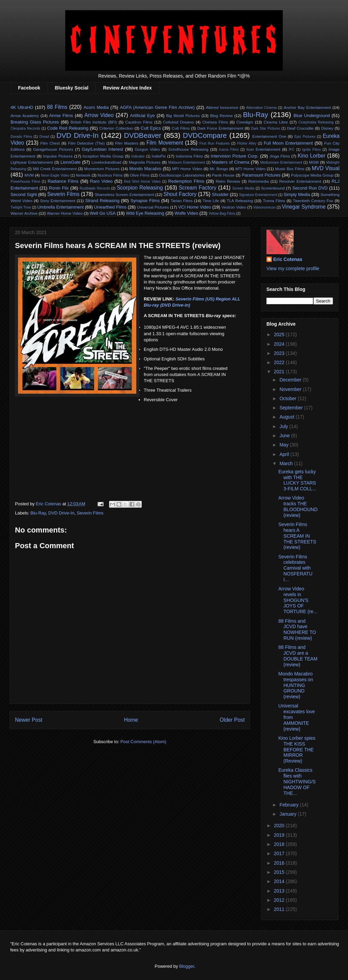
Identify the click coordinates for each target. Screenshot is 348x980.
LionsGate (71, 162)
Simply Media (297, 194)
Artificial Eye (142, 116)
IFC (292, 150)
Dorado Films (21, 137)
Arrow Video (99, 115)
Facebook (29, 88)
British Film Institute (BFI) (94, 122)
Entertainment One (269, 136)
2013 (280, 891)
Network (83, 175)
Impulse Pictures (58, 156)
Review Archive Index (127, 88)
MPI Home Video (187, 169)
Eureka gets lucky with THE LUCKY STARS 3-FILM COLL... (297, 480)
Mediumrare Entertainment (281, 162)
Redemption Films (186, 181)
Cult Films (181, 128)
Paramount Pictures (261, 175)
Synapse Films (145, 201)
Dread (44, 137)
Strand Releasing (102, 201)
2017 (280, 853)
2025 (280, 334)
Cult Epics (151, 128)
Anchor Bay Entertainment (307, 107)
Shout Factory (180, 194)
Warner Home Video (65, 213)
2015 (280, 872)
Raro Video (101, 181)
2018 (280, 844)
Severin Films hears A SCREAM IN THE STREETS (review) (297, 536)
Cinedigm (245, 122)
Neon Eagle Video (55, 175)
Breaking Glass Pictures (35, 122)
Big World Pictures (183, 116)
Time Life (211, 201)
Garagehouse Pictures (53, 149)
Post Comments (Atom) (143, 742)
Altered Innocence (222, 107)
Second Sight (24, 194)
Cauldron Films (139, 122)
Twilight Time (21, 207)
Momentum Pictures (102, 169)
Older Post (232, 720)
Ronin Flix (59, 188)
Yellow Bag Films (222, 214)
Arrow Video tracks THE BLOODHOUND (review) (298, 506)
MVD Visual (326, 168)
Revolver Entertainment (300, 181)
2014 (280, 881)
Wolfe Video (187, 213)
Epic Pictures (305, 137)
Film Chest (50, 143)
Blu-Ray (256, 115)
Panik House (223, 175)
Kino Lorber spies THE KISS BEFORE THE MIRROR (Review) (297, 749)
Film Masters (126, 143)
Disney (327, 128)
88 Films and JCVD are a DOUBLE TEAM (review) (298, 656)
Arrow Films (61, 116)
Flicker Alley (247, 143)
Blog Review (221, 116)
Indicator (138, 156)
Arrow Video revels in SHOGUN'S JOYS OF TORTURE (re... (298, 600)
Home (131, 720)
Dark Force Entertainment (220, 128)
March (287, 463)
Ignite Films (311, 150)
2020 (280, 826)
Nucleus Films (110, 175)
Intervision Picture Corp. (235, 156)
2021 (280, 372)
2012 (280, 900)
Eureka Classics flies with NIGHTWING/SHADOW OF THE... (297, 781)
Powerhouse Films (25, 182)
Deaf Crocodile (300, 128)
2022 (280, 362)
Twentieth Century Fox (313, 201)
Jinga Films (280, 156)
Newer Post (29, 720)
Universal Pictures (153, 207)
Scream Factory (198, 188)
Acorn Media (96, 107)
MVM (29, 175)
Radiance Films (63, 181)
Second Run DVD (310, 188)
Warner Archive (24, 213)
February (290, 805)
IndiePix (159, 156)
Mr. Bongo (219, 169)
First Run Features (215, 143)
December (291, 380)
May (284, 445)
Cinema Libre (276, 122)
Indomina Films (189, 156)
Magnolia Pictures (145, 162)
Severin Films (63, 194)
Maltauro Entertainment (187, 162)
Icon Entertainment (263, 149)
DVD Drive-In (77, 135)
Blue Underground (312, 116)
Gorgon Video (147, 149)
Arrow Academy (25, 116)
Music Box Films (290, 169)
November (291, 389)
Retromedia (259, 181)
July (284, 426)
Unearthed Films (110, 207)
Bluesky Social (72, 88)
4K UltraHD (22, 107)
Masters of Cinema (230, 162)
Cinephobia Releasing (316, 122)
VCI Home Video (195, 207)
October (289, 398)
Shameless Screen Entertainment (124, 194)
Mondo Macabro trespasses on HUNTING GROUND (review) (296, 685)
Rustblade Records (95, 188)
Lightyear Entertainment (32, 162)
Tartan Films (182, 201)
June (285, 436)
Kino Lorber (312, 156)
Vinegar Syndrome (304, 207)
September (292, 408)
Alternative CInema (261, 108)
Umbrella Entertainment (61, 207)
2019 (280, 835)
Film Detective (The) (86, 143)
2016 (280, 863)
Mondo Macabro (145, 169)
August (287, 417)
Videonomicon (264, 207)
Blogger (187, 966)
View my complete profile (293, 268)
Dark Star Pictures (265, 128)
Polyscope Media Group (312, 175)
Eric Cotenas (288, 259)
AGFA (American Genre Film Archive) (157, 107)
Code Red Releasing (68, 128)
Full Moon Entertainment (288, 143)
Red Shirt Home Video (142, 182)
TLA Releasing (240, 201)
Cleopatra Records (25, 128)
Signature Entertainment (258, 195)
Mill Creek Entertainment (55, 169)
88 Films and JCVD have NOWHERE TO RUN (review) (297, 630)
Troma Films (274, 201)
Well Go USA (103, 213)
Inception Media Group (103, 156)
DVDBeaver (143, 135)
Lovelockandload (106, 162)
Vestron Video (234, 207)
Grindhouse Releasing (188, 149)
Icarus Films (229, 150)
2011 (280, 909)
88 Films (57, 107)
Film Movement (165, 143)
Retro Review (228, 181)
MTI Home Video (250, 169)
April (285, 454)
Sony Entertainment (58, 201)
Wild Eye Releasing (145, 213)
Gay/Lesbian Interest (102, 149)
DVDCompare (205, 135)
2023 (280, 353)
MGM (314, 162)
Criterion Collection (116, 128)
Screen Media (243, 188)
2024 (280, 344)
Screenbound (273, 188)
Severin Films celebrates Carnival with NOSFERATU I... (295, 568)
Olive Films (140, 175)
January (289, 814)
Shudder (220, 194)
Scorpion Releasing (140, 188)
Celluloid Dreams (179, 122)
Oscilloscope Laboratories (182, 175)
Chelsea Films (215, 122)
